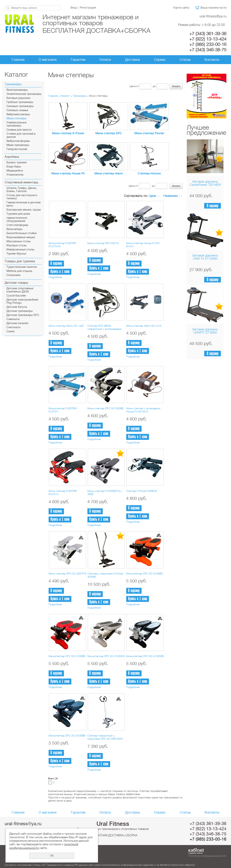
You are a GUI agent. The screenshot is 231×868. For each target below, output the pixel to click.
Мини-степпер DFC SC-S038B (105, 408)
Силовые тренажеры (20, 106)
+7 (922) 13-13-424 (208, 39)
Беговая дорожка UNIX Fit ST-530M (205, 257)
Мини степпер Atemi (109, 174)
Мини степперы (16, 118)
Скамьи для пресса (19, 130)
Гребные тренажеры (20, 102)
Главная (18, 60)
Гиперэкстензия (17, 149)
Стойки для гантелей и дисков (21, 135)
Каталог (65, 96)
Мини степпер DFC (109, 133)
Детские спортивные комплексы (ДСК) (20, 290)
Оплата (105, 60)
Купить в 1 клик (60, 272)
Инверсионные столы (20, 250)
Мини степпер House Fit (68, 174)
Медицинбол (15, 171)
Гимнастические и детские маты (24, 204)
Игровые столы (17, 245)
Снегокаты (13, 327)
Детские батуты (17, 307)
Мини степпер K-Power (68, 133)
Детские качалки (17, 323)
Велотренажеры (17, 90)
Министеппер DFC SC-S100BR (67, 656)
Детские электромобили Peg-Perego (22, 301)
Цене (152, 196)
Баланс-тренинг (17, 163)
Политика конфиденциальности (207, 856)
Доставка (133, 60)
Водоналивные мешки (21, 237)
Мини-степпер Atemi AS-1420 (66, 326)
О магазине (48, 60)
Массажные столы (19, 241)
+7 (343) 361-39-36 (208, 34)
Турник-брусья (16, 254)
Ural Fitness (113, 824)
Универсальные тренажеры (17, 124)
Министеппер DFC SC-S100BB (67, 736)
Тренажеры (13, 84)
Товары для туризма (20, 261)
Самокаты (13, 319)
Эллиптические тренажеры (24, 94)
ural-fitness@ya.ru (213, 16)
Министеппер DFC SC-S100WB (145, 656)
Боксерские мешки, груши (24, 210)
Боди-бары (14, 167)
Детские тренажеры (20, 311)
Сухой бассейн (16, 296)
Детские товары (16, 283)
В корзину (213, 206)
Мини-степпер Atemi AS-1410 (144, 326)
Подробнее (55, 277)
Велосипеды (15, 229)
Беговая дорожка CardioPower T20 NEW (205, 183)
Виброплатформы (18, 141)
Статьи (185, 60)
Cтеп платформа (17, 225)
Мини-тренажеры (18, 145)
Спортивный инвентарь (22, 182)
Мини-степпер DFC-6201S (103, 243)
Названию (171, 196)
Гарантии (78, 60)
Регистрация (88, 8)
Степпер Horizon (149, 174)
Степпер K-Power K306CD (142, 491)
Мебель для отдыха (19, 271)
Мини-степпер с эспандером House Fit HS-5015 (143, 410)
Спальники (13, 275)
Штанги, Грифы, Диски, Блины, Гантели (22, 190)
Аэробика (12, 157)
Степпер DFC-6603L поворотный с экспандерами (104, 327)
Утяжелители (15, 175)
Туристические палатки (22, 267)
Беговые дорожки (18, 98)
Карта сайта (181, 8)
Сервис (160, 60)
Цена (133, 86)
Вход (74, 8)
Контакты (212, 60)
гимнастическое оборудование (17, 219)
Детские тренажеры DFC (23, 315)
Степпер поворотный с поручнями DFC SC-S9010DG (105, 737)
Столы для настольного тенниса (22, 197)
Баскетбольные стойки (21, 233)
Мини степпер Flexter (149, 133)
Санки (10, 331)
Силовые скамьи (17, 110)
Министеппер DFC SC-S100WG (106, 656)
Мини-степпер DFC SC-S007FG (67, 574)
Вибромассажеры (18, 114)
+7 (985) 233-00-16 (208, 44)
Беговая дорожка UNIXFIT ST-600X (205, 331)
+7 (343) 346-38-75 (208, 50)
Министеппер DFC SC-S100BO (145, 574)
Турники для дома (18, 214)
